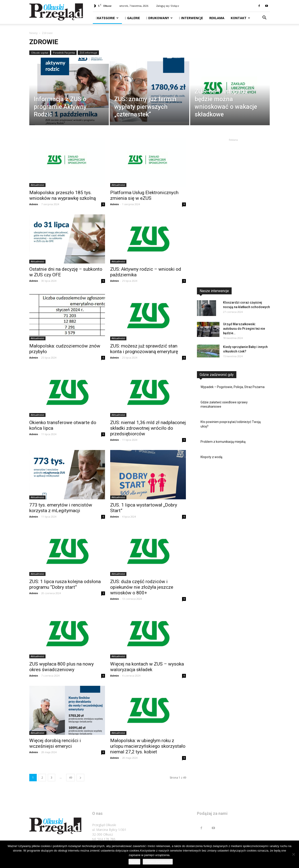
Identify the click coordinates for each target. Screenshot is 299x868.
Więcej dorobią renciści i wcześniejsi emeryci (55, 743)
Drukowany (159, 18)
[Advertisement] (233, 210)
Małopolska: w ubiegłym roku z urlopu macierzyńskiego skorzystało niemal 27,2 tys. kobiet (148, 746)
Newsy (33, 33)
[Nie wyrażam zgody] (293, 854)
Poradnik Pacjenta (64, 53)
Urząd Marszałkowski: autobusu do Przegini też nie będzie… (244, 329)
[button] (265, 18)
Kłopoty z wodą (211, 457)
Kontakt (240, 18)
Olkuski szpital (40, 53)
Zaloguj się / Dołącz (168, 6)
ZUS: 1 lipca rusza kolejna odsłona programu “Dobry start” (65, 584)
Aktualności (37, 185)
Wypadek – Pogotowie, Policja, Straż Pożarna (233, 387)
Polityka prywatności (158, 862)
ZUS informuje (88, 53)
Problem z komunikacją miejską (223, 442)
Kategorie (107, 18)
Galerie (132, 18)
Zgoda (134, 862)
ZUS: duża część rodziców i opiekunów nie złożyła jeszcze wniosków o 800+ (142, 587)
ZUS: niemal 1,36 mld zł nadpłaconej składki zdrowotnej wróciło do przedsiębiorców (148, 428)
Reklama (217, 18)
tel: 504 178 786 (104, 839)
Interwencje (191, 18)
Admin (34, 204)
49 (71, 778)
